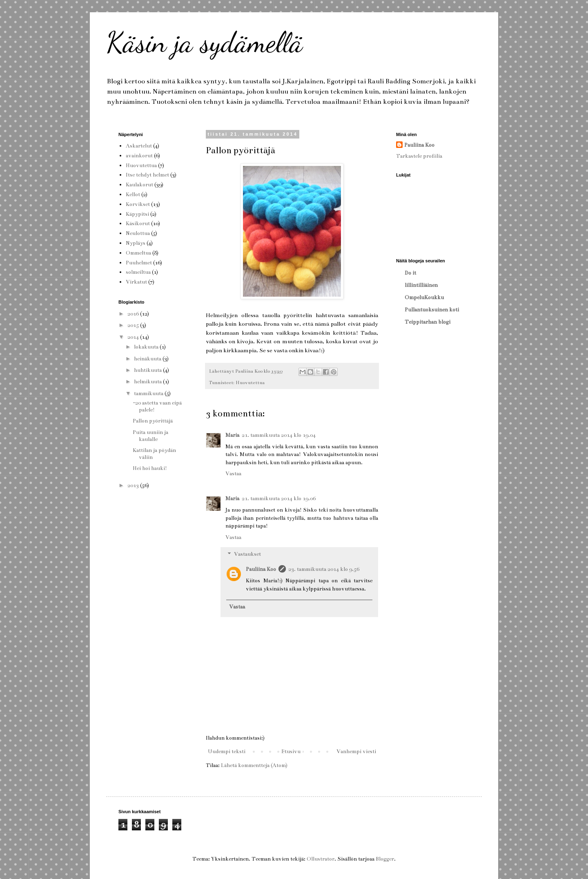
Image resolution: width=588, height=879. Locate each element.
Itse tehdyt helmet (147, 175)
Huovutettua (250, 382)
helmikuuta (148, 382)
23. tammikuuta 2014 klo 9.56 (324, 569)
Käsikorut (138, 224)
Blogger (385, 859)
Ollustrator (321, 859)
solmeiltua (138, 272)
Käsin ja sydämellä (204, 42)
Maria (232, 435)
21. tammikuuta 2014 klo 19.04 (279, 435)
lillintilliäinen (421, 285)
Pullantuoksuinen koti (432, 310)
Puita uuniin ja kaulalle (150, 436)
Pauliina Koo (261, 569)
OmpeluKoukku (424, 297)
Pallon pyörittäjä (153, 421)
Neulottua (138, 233)
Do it (410, 273)
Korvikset (138, 204)
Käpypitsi (137, 214)
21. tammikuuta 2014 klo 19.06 (279, 499)
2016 (134, 314)
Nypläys (136, 243)
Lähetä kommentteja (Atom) (254, 765)
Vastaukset (247, 555)
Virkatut (136, 282)
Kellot (133, 195)
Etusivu (291, 752)
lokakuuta (147, 347)
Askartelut (139, 146)
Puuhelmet (139, 263)
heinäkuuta (148, 359)
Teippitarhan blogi (428, 322)
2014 (134, 337)
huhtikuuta (148, 370)
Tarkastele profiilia (419, 156)
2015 (134, 325)
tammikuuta (149, 394)
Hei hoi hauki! (150, 468)
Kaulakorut (139, 185)
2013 (134, 485)
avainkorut (139, 156)
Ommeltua (138, 253)
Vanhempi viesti (356, 752)
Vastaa (233, 474)
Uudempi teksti (227, 752)
